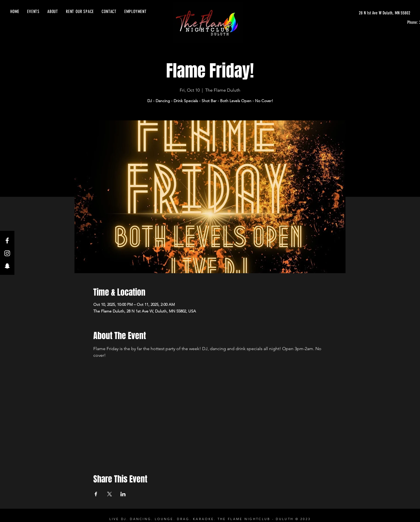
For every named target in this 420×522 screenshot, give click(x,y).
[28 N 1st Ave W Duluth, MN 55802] (385, 13)
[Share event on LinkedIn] (123, 494)
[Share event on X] (109, 494)
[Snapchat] (7, 266)
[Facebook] (7, 241)
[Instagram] (7, 253)
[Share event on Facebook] (96, 494)
